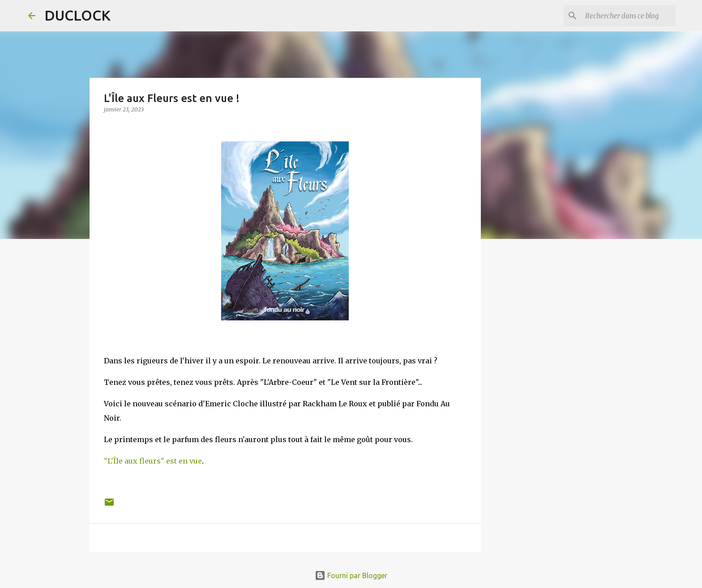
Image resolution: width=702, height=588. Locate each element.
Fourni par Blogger (351, 575)
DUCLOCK (77, 15)
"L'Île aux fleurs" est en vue (153, 461)
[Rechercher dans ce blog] (629, 16)
